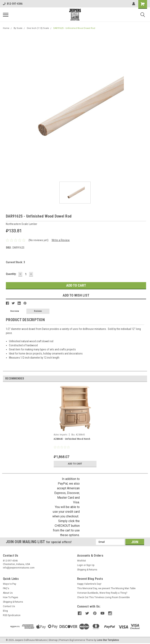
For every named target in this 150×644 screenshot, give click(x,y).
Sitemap (53, 640)
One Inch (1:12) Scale (38, 28)
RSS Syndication (12, 615)
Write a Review (61, 240)
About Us (8, 593)
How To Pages (11, 597)
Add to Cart (75, 464)
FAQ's (6, 588)
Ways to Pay (10, 584)
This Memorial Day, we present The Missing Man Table (106, 588)
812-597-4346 (13, 4)
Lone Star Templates (108, 640)
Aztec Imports (61, 435)
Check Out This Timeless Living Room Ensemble (103, 597)
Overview (15, 311)
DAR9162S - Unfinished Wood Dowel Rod (74, 28)
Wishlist (82, 561)
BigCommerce (77, 640)
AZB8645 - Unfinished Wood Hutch (72, 439)
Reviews (38, 311)
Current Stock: (15, 262)
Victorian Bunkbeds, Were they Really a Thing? (102, 593)
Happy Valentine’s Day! (89, 584)
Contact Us (9, 606)
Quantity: (11, 274)
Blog (5, 611)
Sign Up (90, 565)
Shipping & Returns (87, 570)
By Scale (18, 28)
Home (6, 28)
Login (80, 565)
